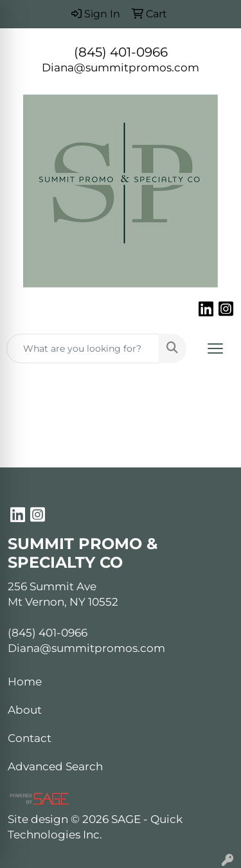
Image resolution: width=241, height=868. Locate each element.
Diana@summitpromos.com (121, 67)
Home (25, 681)
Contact (30, 738)
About (25, 710)
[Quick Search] (83, 348)
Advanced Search (55, 766)
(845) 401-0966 (121, 52)
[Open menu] (215, 348)
